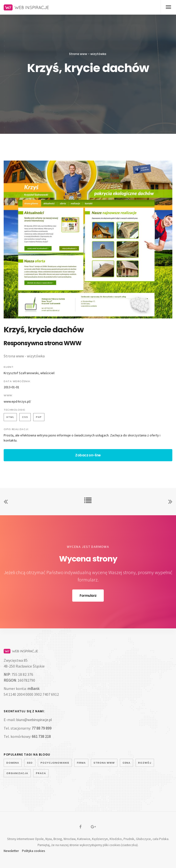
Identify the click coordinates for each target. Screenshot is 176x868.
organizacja (17, 773)
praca (41, 773)
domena (13, 763)
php (39, 417)
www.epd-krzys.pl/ (17, 401)
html (10, 417)
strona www (104, 763)
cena (126, 763)
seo (30, 763)
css (25, 417)
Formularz (88, 596)
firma (81, 763)
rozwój (145, 763)
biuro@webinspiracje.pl (34, 720)
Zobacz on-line (88, 455)
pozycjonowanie (55, 763)
